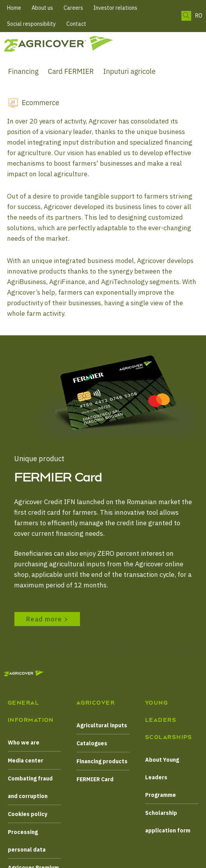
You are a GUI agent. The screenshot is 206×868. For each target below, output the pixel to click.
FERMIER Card (95, 779)
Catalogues (92, 743)
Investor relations (115, 8)
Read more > (47, 619)
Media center (26, 761)
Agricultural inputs (102, 725)
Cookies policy (28, 814)
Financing (23, 71)
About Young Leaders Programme (162, 777)
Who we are (24, 743)
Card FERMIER (71, 71)
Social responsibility (31, 24)
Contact (76, 24)
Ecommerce (41, 103)
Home (14, 8)
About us (42, 8)
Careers (73, 8)
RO (199, 16)
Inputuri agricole (130, 71)
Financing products (102, 761)
